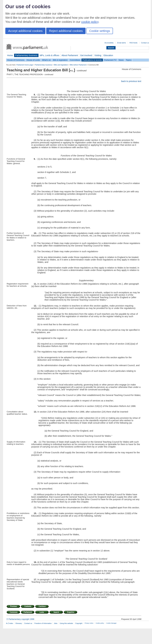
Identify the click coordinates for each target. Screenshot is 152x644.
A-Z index (10, 623)
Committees (75, 60)
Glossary (19, 623)
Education (108, 55)
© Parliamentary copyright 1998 (20, 619)
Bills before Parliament (78, 65)
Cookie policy (100, 623)
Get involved (86, 55)
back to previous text (131, 81)
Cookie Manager (111, 623)
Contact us (145, 43)
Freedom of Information (43, 623)
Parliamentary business (26, 55)
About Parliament (70, 55)
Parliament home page (25, 65)
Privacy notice (89, 623)
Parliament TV (110, 60)
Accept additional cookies (25, 31)
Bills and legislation (61, 65)
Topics (129, 60)
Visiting (98, 55)
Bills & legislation (60, 60)
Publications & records (92, 60)
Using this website (66, 623)
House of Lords (33, 60)
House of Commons (16, 60)
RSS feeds (133, 43)
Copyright (79, 623)
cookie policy (90, 22)
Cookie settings (100, 31)
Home (10, 55)
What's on (46, 60)
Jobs (56, 623)
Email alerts (122, 43)
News (121, 60)
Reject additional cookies (66, 31)
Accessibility (109, 43)
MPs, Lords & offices (49, 55)
